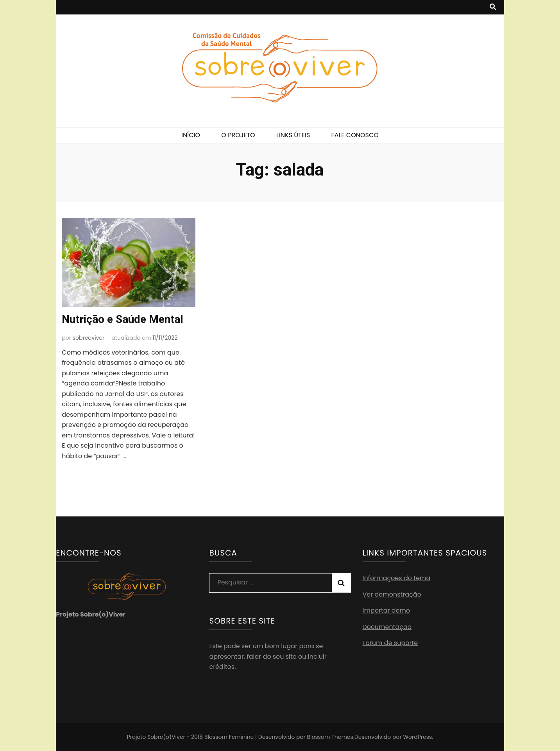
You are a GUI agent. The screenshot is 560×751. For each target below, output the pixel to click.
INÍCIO (191, 135)
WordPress (417, 737)
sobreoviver (89, 338)
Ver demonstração (392, 594)
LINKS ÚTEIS (293, 135)
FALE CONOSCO (355, 135)
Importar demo (386, 610)
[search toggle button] (493, 7)
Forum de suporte (390, 643)
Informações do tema (397, 578)
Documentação (387, 627)
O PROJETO (238, 135)
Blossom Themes (330, 737)
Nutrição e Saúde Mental (123, 319)
